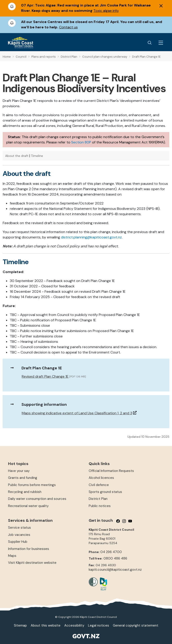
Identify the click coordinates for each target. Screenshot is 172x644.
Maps (12, 556)
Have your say (19, 471)
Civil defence (99, 485)
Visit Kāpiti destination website (32, 563)
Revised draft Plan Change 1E (45, 376)
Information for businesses (29, 549)
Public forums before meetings (32, 485)
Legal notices (99, 625)
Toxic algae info (106, 11)
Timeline (37, 156)
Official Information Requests (111, 471)
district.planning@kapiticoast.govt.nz (91, 237)
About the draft (17, 156)
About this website (46, 625)
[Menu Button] (161, 43)
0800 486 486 (115, 558)
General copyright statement (136, 625)
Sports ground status (105, 492)
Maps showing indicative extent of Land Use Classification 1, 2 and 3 (77, 413)
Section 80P (81, 142)
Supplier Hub (18, 542)
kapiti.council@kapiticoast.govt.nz (115, 570)
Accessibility (74, 625)
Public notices (100, 506)
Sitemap (20, 625)
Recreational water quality (28, 506)
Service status (19, 528)
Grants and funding (23, 478)
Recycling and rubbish (25, 492)
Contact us (68, 27)
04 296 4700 (111, 552)
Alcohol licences (101, 478)
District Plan (98, 499)
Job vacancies (19, 535)
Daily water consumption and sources (37, 499)
